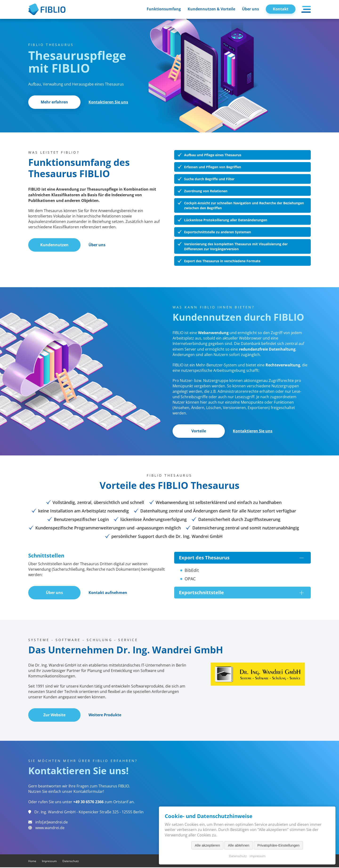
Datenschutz (71, 862)
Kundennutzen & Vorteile (211, 9)
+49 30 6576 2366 (88, 802)
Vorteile (199, 431)
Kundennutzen (55, 245)
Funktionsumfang (164, 9)
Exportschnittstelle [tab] (241, 593)
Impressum (49, 862)
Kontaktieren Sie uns (109, 102)
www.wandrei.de (50, 828)
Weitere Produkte (106, 716)
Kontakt (281, 9)
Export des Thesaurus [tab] (241, 558)
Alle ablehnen (239, 845)
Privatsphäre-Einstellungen (278, 845)
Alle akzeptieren (208, 845)
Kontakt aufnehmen (109, 593)
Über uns (250, 9)
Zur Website (55, 716)
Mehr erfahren (55, 102)
